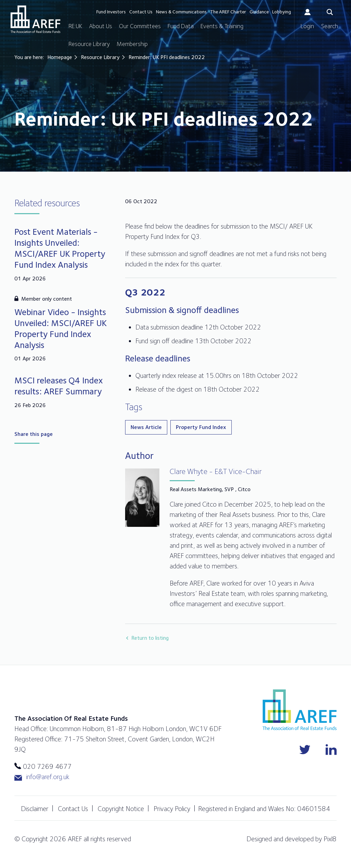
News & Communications (181, 12)
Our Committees (140, 26)
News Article (146, 427)
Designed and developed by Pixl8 (292, 839)
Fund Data (181, 26)
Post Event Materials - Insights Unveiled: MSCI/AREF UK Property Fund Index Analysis (60, 248)
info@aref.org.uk (42, 777)
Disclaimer (35, 809)
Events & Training (222, 26)
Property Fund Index (201, 427)
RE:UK (75, 26)
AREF (35, 19)
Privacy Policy (172, 809)
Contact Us (141, 12)
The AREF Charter (228, 12)
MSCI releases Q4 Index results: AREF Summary (59, 386)
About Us (101, 26)
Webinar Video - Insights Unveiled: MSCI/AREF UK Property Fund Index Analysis (60, 328)
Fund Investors (111, 12)
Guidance (259, 12)
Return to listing (150, 638)
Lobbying (282, 12)
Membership (132, 44)
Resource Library (89, 44)
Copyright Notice (121, 809)
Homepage (60, 57)
